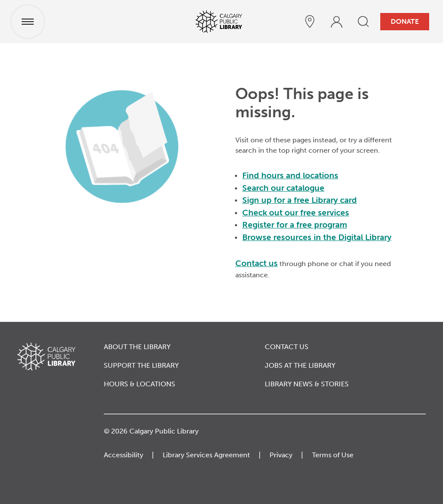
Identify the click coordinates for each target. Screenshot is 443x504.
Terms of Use (333, 455)
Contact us (257, 263)
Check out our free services (296, 213)
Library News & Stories (307, 384)
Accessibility (124, 455)
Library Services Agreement (206, 455)
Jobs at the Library (300, 365)
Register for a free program (295, 225)
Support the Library (141, 365)
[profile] (337, 22)
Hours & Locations (140, 384)
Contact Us (287, 347)
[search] (363, 22)
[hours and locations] (310, 22)
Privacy (281, 455)
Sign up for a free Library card (300, 200)
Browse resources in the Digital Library (317, 237)
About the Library (137, 347)
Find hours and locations (290, 175)
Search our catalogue (283, 188)
